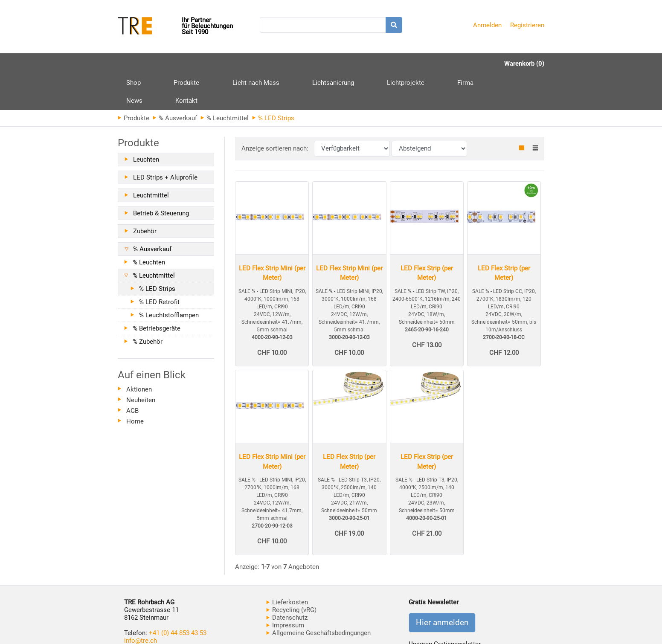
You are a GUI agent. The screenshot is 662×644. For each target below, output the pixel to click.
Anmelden (487, 25)
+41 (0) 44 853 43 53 (178, 597)
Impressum (285, 589)
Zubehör (145, 195)
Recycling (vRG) (291, 574)
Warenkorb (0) (524, 64)
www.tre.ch (140, 612)
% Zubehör (148, 305)
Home (135, 385)
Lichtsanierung (285, 64)
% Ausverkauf (175, 82)
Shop (134, 64)
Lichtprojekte (342, 64)
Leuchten (146, 123)
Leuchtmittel (151, 159)
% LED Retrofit (159, 266)
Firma (386, 64)
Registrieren (527, 25)
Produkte (171, 67)
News (419, 64)
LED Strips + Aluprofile (165, 141)
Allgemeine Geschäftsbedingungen (318, 597)
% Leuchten (149, 226)
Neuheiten (141, 364)
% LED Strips (157, 252)
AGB (132, 374)
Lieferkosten (287, 566)
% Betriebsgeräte (157, 292)
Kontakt (456, 64)
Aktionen (139, 353)
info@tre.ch (141, 604)
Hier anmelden (442, 586)
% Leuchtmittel (225, 82)
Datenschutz (287, 581)
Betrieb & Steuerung (161, 177)
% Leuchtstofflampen (169, 279)
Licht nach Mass (224, 64)
